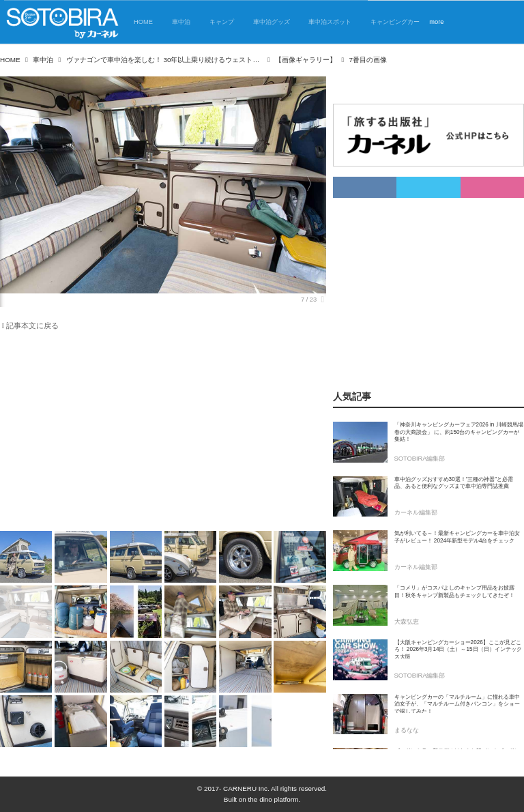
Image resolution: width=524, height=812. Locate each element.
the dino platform (274, 799)
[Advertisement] (163, 433)
